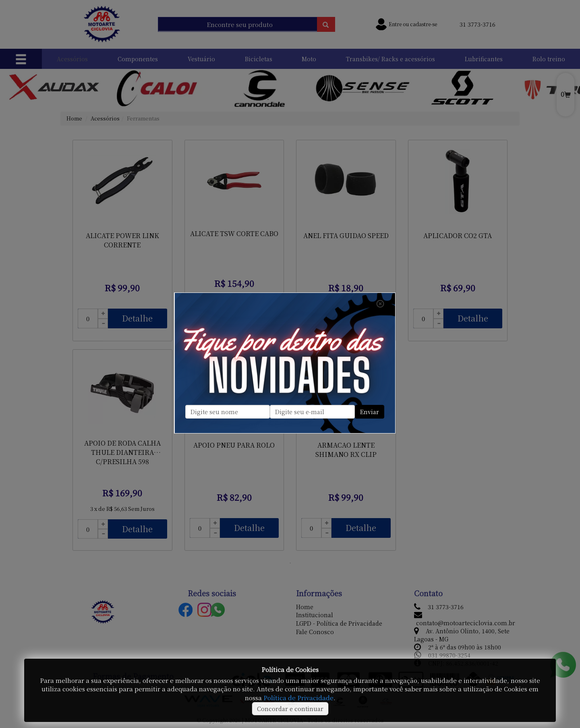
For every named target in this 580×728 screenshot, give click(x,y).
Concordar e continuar (290, 709)
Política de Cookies (290, 669)
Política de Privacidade (298, 698)
